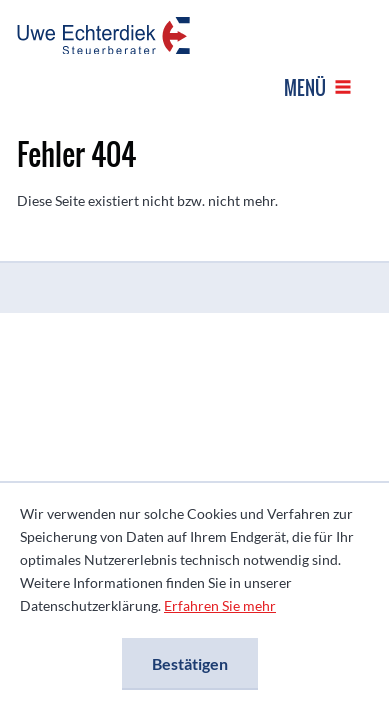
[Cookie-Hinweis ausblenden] (190, 664)
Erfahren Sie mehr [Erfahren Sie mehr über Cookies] (220, 605)
